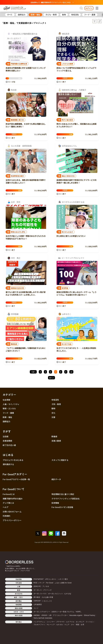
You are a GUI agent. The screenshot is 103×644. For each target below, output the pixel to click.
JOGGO (44, 615)
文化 (53, 413)
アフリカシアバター (60, 615)
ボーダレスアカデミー (42, 612)
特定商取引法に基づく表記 (63, 494)
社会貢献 (6, 400)
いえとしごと (47, 601)
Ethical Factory (89, 615)
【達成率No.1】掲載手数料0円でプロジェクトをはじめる (51, 2)
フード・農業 (90, 15)
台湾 (82, 625)
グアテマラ (60, 622)
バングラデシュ (39, 622)
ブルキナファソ (39, 625)
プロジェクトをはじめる (13, 460)
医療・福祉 (35, 15)
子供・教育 (56, 404)
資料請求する (8, 464)
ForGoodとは (9, 494)
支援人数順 (56, 441)
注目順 (5, 436)
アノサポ (46, 586)
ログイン (89, 8)
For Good (50, 583)
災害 (53, 417)
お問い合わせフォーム (12, 512)
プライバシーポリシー (12, 520)
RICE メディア (39, 583)
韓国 (78, 625)
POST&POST (39, 579)
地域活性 (75, 15)
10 (71, 372)
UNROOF (37, 601)
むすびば (68, 594)
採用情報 (55, 503)
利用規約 (6, 516)
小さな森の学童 (47, 597)
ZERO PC (37, 586)
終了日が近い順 (9, 445)
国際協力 (22, 15)
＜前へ (33, 372)
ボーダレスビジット (56, 594)
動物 (64, 15)
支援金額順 (7, 441)
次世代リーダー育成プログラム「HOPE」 (67, 612)
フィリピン (90, 622)
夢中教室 (37, 597)
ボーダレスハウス (40, 594)
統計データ (56, 479)
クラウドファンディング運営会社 (66, 499)
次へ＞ (51, 378)
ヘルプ (5, 507)
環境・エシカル (9, 408)
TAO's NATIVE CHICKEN (43, 618)
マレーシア (51, 625)
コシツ (36, 608)
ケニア (67, 625)
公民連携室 (38, 604)
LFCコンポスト (51, 579)
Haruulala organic (76, 615)
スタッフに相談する (60, 460)
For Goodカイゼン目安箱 (62, 507)
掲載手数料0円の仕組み (13, 499)
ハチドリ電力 (63, 579)
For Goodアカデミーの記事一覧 (16, 479)
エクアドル (70, 622)
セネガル (60, 625)
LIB (50, 615)
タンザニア (80, 622)
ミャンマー (51, 622)
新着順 (54, 436)
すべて (10, 15)
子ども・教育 (51, 15)
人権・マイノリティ (11, 404)
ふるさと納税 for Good (63, 583)
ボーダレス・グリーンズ (43, 590)
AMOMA (37, 615)
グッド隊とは (8, 503)
